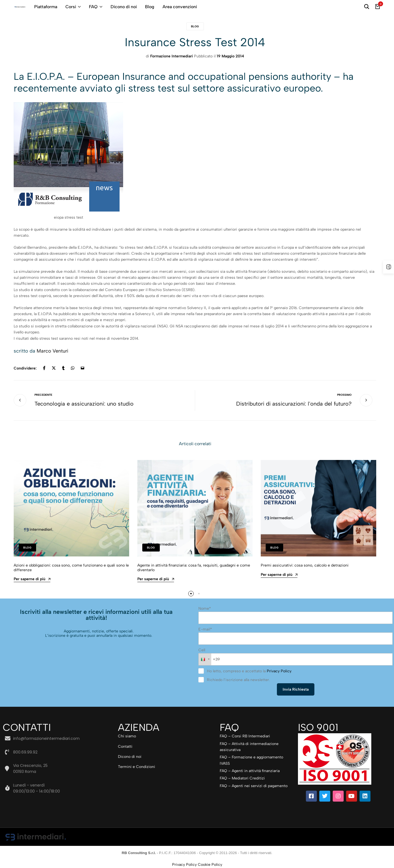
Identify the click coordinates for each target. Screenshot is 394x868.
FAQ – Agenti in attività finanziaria (250, 771)
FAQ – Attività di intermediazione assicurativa (249, 747)
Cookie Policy (210, 865)
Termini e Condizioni (137, 767)
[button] (191, 594)
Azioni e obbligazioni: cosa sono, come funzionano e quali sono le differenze (71, 568)
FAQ (93, 7)
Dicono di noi (124, 7)
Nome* (205, 609)
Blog (150, 7)
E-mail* (205, 629)
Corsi (71, 7)
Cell (202, 650)
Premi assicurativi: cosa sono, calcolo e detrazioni (305, 565)
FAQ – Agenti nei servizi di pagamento (254, 786)
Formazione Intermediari (172, 56)
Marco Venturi (53, 351)
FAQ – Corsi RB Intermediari (245, 736)
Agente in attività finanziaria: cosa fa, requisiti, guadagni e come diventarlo (194, 568)
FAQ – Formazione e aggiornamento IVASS (251, 760)
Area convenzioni (180, 7)
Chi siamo (127, 736)
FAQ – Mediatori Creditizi (242, 778)
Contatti (125, 747)
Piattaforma (46, 7)
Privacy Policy (279, 671)
